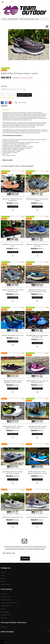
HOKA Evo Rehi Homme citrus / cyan (13, 335)
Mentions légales (5, 600)
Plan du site (4, 618)
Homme (3, 572)
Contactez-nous (5, 615)
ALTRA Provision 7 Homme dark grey (37, 517)
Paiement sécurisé (6, 606)
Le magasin (4, 594)
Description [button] (6, 110)
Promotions (4, 627)
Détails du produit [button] (8, 160)
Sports (3, 579)
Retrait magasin (5, 612)
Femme (3, 575)
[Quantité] (8, 94)
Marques (3, 582)
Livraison (3, 609)
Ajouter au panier (24, 95)
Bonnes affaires (5, 585)
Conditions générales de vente (9, 603)
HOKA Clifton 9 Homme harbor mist (13, 517)
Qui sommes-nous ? (6, 597)
